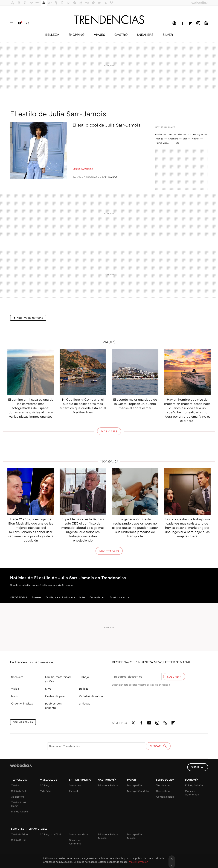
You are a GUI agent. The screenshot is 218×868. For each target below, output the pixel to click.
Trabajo (109, 461)
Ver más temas (23, 722)
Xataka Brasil (18, 840)
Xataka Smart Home (19, 804)
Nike (180, 134)
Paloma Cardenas (85, 177)
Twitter (133, 722)
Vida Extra (46, 791)
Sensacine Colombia (75, 842)
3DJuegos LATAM (50, 834)
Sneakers (36, 597)
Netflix (195, 139)
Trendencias (163, 785)
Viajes (109, 342)
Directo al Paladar (108, 785)
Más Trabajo (109, 551)
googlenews (206, 23)
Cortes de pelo (97, 597)
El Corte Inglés (195, 134)
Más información (139, 862)
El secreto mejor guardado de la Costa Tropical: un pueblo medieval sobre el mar (135, 404)
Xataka (15, 785)
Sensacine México (80, 834)
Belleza (84, 689)
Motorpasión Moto (138, 791)
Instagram (198, 23)
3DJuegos (46, 785)
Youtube (149, 722)
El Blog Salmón (194, 785)
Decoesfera (163, 791)
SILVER (168, 35)
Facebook (182, 23)
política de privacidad (158, 685)
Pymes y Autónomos (192, 793)
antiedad (85, 703)
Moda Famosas (83, 169)
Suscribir (174, 677)
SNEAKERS (145, 35)
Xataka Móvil (19, 791)
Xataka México (19, 834)
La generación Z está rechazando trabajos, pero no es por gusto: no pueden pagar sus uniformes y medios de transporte (135, 528)
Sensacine (75, 785)
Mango (159, 139)
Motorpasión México (134, 836)
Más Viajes (109, 431)
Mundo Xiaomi (20, 811)
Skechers (173, 139)
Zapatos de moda (119, 597)
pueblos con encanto (53, 706)
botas (82, 597)
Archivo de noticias (30, 318)
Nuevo (20, 23)
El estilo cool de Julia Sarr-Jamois (106, 125)
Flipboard (190, 23)
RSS (165, 722)
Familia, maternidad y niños (60, 597)
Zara (170, 134)
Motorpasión (134, 785)
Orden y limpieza (22, 703)
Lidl (185, 139)
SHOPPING (76, 35)
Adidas (159, 134)
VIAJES (99, 35)
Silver (49, 689)
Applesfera (18, 797)
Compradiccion (165, 797)
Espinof (74, 791)
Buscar (28, 23)
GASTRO (121, 35)
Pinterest (174, 23)
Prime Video (162, 143)
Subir (195, 767)
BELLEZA (52, 35)
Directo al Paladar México (108, 836)
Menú (12, 23)
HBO (176, 143)
